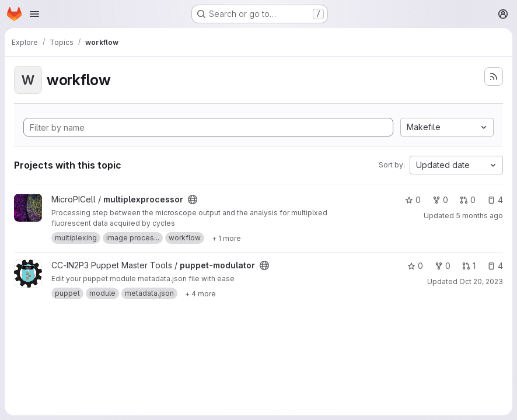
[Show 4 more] (200, 293)
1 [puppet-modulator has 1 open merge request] (469, 266)
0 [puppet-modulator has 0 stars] (415, 266)
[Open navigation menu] (34, 14)
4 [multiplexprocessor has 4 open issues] (495, 200)
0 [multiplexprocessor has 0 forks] (440, 200)
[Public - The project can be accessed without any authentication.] (193, 199)
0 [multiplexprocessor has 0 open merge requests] (468, 200)
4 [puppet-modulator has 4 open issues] (495, 266)
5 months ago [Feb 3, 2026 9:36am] (479, 216)
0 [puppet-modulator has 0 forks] (443, 266)
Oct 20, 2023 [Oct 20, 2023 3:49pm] (481, 281)
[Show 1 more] (226, 238)
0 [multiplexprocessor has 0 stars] (413, 200)
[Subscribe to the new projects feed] (494, 76)
